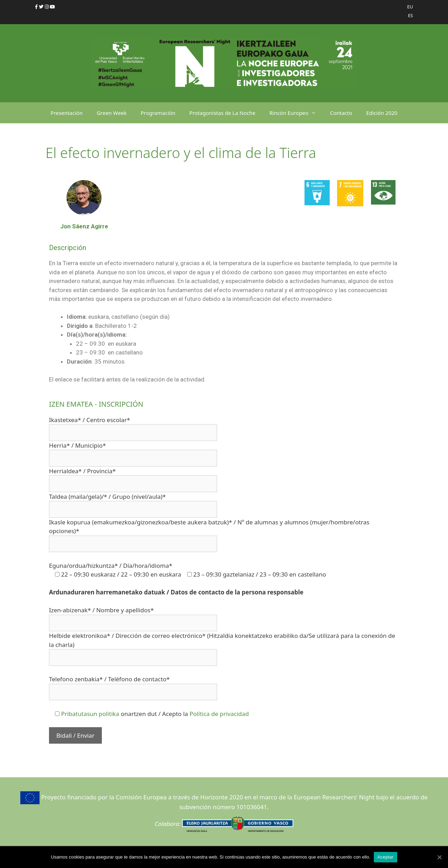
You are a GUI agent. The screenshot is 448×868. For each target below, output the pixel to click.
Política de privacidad (219, 714)
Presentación (67, 113)
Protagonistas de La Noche (222, 113)
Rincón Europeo (296, 113)
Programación (158, 113)
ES (411, 15)
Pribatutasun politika (90, 714)
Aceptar (386, 857)
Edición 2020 (382, 113)
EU (410, 7)
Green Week (112, 113)
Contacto (341, 113)
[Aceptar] (439, 857)
